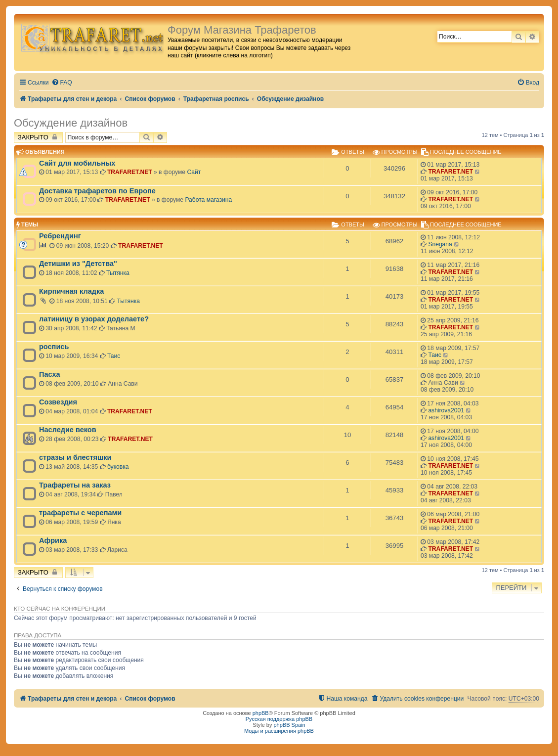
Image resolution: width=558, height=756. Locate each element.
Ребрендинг (60, 236)
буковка (118, 467)
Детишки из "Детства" (78, 264)
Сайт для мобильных (77, 163)
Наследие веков (68, 430)
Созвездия (58, 402)
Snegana (440, 244)
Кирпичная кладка (71, 291)
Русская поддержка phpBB (279, 719)
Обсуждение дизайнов (71, 123)
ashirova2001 (446, 410)
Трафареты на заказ (75, 485)
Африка (53, 540)
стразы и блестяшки (75, 457)
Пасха (50, 374)
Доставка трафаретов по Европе (97, 191)
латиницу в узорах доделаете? (94, 319)
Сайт (194, 172)
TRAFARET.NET (130, 172)
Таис (114, 356)
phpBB (261, 713)
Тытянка (118, 273)
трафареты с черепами (80, 513)
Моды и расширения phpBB (279, 731)
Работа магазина (208, 200)
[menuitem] (62, 83)
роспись (54, 347)
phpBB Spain (289, 725)
